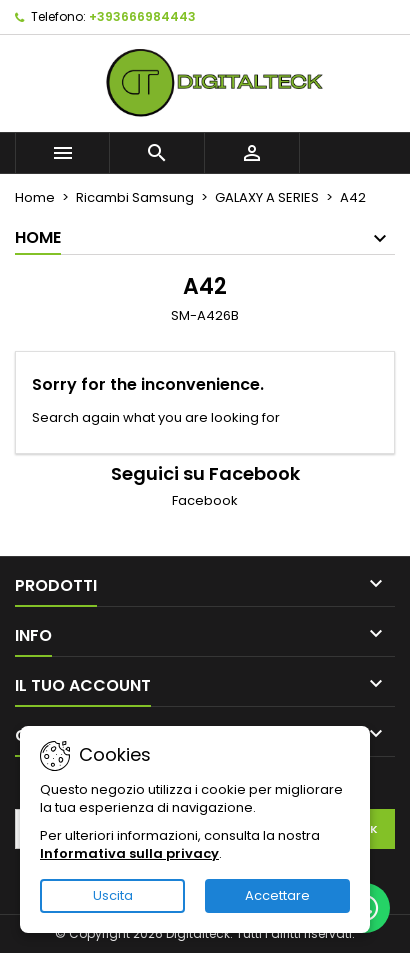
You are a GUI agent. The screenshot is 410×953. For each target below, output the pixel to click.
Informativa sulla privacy (129, 853)
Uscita (113, 895)
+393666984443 (142, 16)
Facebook (205, 500)
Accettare (277, 895)
